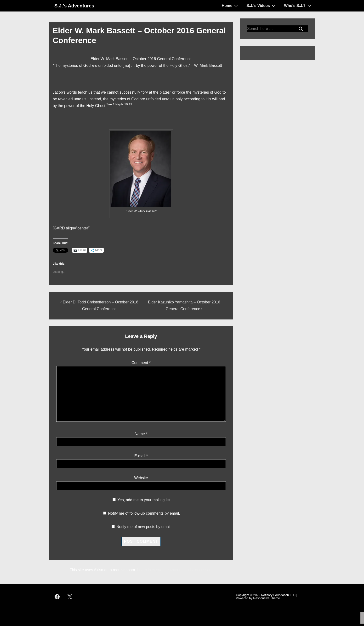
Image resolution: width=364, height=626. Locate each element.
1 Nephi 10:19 (122, 104)
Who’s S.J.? (298, 6)
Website (141, 478)
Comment (141, 363)
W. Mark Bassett (208, 65)
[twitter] (70, 597)
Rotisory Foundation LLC (278, 595)
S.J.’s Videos (262, 6)
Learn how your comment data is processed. (175, 570)
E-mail (140, 456)
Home (230, 6)
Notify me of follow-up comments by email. (144, 513)
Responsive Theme (267, 598)
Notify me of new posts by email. (144, 527)
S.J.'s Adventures (74, 6)
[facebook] (57, 597)
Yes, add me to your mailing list (141, 500)
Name (140, 434)
